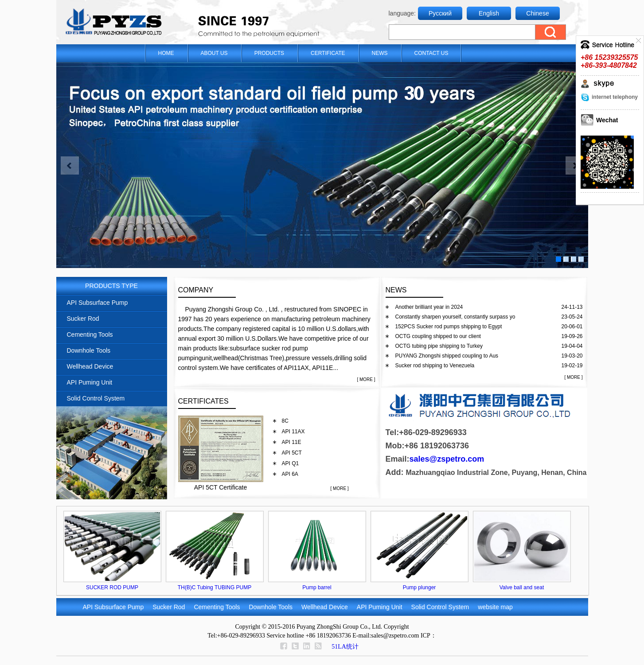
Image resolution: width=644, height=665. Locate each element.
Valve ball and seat (522, 587)
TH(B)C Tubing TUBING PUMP (215, 587)
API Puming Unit (90, 382)
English (489, 13)
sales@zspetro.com (447, 459)
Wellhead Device (90, 366)
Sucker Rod (83, 319)
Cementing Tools (90, 334)
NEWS (380, 53)
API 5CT (292, 453)
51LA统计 (345, 647)
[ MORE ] (366, 379)
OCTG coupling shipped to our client (438, 336)
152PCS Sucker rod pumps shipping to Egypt (449, 327)
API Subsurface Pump (98, 303)
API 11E (292, 442)
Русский (440, 13)
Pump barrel (317, 587)
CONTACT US (431, 53)
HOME (166, 53)
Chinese (537, 13)
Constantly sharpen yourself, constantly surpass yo (455, 317)
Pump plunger (420, 587)
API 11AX (293, 432)
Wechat (607, 120)
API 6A (290, 474)
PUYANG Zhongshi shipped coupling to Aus (447, 356)
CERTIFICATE (328, 53)
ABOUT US (214, 53)
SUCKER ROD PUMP (112, 587)
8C (285, 421)
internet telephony (615, 97)
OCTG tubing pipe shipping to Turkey (439, 346)
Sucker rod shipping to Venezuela (435, 366)
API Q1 (291, 463)
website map (495, 607)
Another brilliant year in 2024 (429, 307)
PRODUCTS (269, 53)
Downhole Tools (89, 350)
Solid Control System (96, 398)
